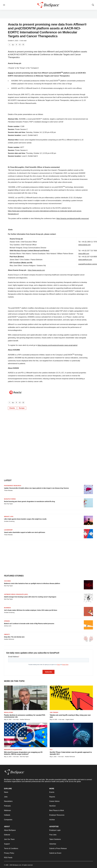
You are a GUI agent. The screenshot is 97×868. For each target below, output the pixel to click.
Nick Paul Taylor (8, 504)
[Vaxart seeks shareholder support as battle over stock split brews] (88, 534)
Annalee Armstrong (9, 521)
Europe (22, 408)
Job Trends (54, 712)
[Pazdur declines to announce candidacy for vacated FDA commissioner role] (26, 698)
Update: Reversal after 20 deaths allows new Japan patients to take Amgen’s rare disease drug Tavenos (36, 488)
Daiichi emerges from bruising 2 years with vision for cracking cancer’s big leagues (30, 597)
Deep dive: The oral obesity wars (14, 637)
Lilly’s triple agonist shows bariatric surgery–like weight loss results (25, 519)
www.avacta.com (85, 245)
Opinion (7, 621)
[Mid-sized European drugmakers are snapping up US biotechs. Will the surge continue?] (26, 735)
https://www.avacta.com (36, 270)
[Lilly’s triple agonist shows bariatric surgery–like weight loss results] (88, 520)
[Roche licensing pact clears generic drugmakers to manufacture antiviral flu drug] (88, 503)
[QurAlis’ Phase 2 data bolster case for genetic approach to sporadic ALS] (71, 735)
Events (12, 408)
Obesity (7, 634)
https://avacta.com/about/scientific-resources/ (73, 219)
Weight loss (9, 517)
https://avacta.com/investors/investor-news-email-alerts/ (58, 345)
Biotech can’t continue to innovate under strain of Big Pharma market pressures (29, 624)
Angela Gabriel (70, 720)
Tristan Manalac (8, 490)
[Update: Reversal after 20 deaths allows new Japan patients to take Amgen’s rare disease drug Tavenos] (88, 489)
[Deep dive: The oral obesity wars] (88, 638)
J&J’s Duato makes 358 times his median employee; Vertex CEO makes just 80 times (31, 610)
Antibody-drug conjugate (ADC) (16, 594)
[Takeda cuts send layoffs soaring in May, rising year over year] (71, 698)
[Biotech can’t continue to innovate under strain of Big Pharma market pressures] (88, 625)
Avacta (11, 73)
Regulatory (9, 712)
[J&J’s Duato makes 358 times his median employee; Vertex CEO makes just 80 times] (88, 612)
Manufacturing (10, 499)
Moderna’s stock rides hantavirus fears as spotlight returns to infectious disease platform (32, 583)
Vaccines (7, 581)
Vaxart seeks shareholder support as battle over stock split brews (25, 532)
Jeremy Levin (8, 626)
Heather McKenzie (9, 639)
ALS (51, 750)
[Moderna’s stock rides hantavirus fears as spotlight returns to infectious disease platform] (88, 585)
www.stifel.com (84, 254)
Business (7, 608)
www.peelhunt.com (85, 260)
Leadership (8, 530)
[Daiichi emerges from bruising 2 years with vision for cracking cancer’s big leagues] (88, 598)
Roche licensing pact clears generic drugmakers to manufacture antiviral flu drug (29, 501)
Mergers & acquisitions (13, 750)
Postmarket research (13, 486)
